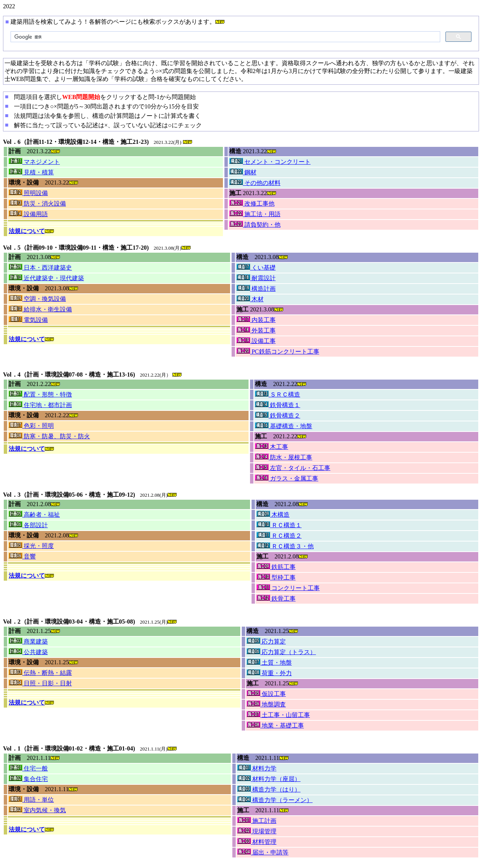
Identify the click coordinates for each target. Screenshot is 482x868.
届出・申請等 (263, 852)
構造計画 (256, 289)
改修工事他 (252, 204)
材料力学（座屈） (269, 779)
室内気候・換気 (37, 810)
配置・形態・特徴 (40, 394)
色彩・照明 (31, 426)
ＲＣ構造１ (279, 525)
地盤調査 (266, 704)
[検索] (225, 37)
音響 (22, 556)
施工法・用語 (255, 214)
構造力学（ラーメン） (275, 800)
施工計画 (257, 821)
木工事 (272, 447)
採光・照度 (31, 546)
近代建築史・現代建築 (46, 278)
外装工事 (256, 330)
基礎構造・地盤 (284, 426)
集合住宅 (28, 779)
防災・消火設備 (37, 204)
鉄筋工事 (276, 567)
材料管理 (257, 842)
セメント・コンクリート (270, 162)
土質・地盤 (269, 663)
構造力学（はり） (269, 789)
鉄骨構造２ (278, 416)
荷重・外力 (269, 673)
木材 (250, 299)
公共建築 (28, 652)
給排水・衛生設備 (40, 309)
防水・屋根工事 (284, 457)
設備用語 (28, 214)
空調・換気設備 (37, 299)
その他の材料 (255, 183)
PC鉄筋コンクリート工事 (278, 352)
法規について (27, 231)
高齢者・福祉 (34, 515)
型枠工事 (276, 577)
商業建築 (28, 641)
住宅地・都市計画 (40, 405)
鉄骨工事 (276, 599)
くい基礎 (256, 268)
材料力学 (257, 768)
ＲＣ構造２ (279, 536)
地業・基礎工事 (275, 725)
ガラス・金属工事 (287, 478)
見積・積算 (31, 172)
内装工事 (256, 320)
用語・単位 (31, 800)
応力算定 (266, 641)
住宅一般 (28, 768)
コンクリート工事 (288, 588)
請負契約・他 (255, 225)
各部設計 (28, 525)
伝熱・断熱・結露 (40, 673)
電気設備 (28, 320)
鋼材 (243, 172)
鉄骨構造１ (278, 405)
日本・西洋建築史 (40, 268)
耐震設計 (256, 278)
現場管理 (257, 831)
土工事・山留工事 (278, 715)
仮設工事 (266, 694)
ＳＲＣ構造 (278, 394)
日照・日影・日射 (40, 683)
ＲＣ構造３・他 (285, 546)
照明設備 (28, 193)
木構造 (273, 515)
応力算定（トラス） (281, 652)
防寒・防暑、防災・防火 (49, 436)
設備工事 (256, 341)
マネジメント (34, 162)
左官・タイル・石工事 (293, 468)
